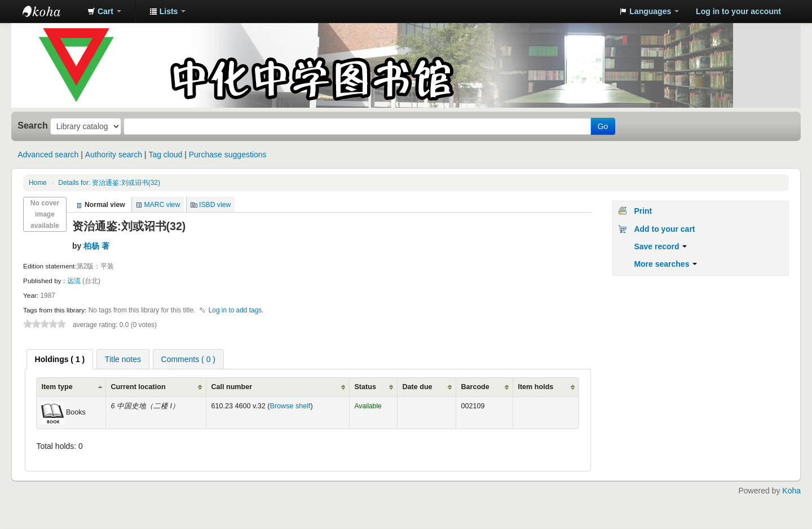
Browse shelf (290, 406)
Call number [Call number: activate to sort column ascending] (231, 387)
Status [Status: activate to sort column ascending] (365, 387)
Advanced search (48, 155)
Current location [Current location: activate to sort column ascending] (138, 387)
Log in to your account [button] (738, 11)
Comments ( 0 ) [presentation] (188, 359)
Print (643, 211)
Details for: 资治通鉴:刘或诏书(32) (109, 183)
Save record (660, 246)
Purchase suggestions (228, 155)
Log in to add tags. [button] (236, 310)
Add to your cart (664, 229)
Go (603, 126)
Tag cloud (165, 155)
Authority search (114, 155)
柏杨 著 (96, 246)
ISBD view (215, 205)
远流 (75, 281)
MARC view (162, 205)
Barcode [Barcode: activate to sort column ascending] (475, 387)
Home (38, 183)
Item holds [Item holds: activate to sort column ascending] (535, 387)
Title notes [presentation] (123, 359)
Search (33, 125)
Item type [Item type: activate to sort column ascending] (57, 387)
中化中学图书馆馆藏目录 (51, 11)
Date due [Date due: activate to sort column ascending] (417, 387)
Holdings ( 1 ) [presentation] (60, 359)
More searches (665, 264)
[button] (104, 11)
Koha (791, 491)
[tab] (60, 359)
